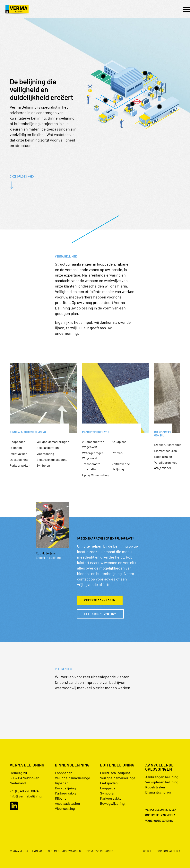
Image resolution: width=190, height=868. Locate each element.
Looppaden (18, 442)
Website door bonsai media (162, 851)
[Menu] (185, 9)
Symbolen (43, 465)
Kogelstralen (163, 457)
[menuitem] (185, 9)
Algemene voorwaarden (64, 851)
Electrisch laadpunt (115, 773)
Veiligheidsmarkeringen (53, 442)
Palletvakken (19, 454)
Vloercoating (45, 454)
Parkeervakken (20, 465)
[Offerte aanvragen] (100, 600)
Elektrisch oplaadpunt (52, 459)
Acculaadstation (48, 448)
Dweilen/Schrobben (168, 445)
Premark (118, 453)
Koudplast (119, 442)
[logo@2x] (17, 9)
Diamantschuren (166, 451)
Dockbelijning (19, 459)
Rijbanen (16, 448)
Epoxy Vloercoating (95, 475)
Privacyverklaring (100, 851)
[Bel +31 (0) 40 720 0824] (100, 614)
